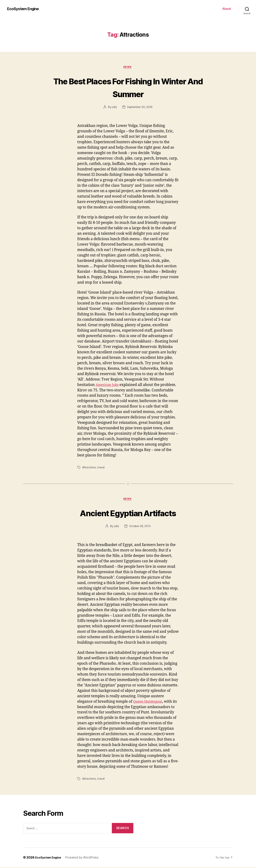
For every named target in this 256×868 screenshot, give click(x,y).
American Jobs (108, 385)
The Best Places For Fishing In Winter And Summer (128, 87)
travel (101, 468)
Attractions (89, 468)
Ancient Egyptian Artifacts (128, 513)
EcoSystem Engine (25, 9)
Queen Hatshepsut (149, 702)
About (227, 9)
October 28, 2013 (140, 527)
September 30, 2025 (140, 108)
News (128, 67)
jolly (114, 108)
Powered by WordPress (84, 858)
